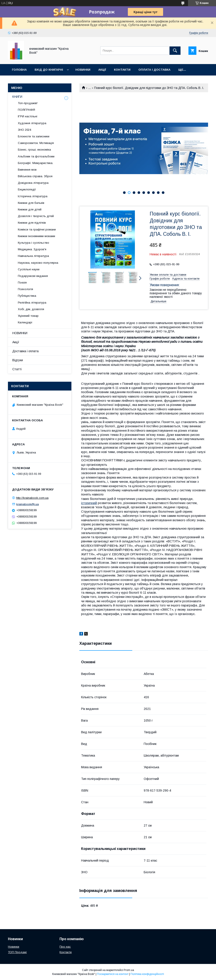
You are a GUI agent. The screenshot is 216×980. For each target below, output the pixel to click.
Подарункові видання (33, 276)
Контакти (122, 70)
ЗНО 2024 (24, 130)
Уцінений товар (28, 316)
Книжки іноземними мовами (36, 236)
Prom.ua (129, 970)
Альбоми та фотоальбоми (36, 156)
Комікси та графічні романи (37, 229)
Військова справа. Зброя (35, 176)
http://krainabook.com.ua (32, 498)
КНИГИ (17, 97)
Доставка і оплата (25, 351)
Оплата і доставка (154, 70)
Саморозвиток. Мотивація (36, 143)
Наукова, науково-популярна (38, 263)
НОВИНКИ (20, 333)
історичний (89, 503)
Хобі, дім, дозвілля (31, 309)
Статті (17, 369)
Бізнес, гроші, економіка (34, 150)
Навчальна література (33, 256)
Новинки (83, 70)
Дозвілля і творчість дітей (36, 216)
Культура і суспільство (34, 243)
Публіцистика (27, 296)
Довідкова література (33, 183)
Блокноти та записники (34, 136)
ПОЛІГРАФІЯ (26, 110)
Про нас (65, 947)
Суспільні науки (29, 269)
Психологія (25, 289)
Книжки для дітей (30, 209)
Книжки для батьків (31, 203)
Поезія (22, 283)
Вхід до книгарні (49, 70)
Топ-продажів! (28, 103)
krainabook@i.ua (28, 504)
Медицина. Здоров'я (32, 249)
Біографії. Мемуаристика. (35, 163)
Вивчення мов (27, 170)
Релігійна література (32, 303)
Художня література (32, 123)
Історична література (33, 196)
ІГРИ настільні (28, 116)
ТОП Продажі (17, 952)
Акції (102, 70)
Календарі (25, 322)
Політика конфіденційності (147, 974)
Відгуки (18, 360)
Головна (19, 70)
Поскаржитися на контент (113, 974)
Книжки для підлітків (32, 223)
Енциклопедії (27, 189)
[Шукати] (175, 51)
